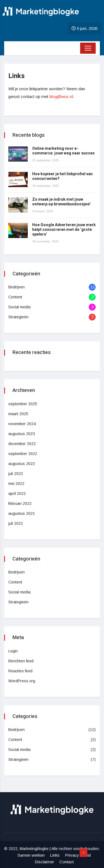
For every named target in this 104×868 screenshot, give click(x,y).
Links (55, 855)
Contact (67, 862)
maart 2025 (18, 414)
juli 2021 (16, 523)
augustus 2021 (22, 513)
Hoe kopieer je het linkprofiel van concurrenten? (62, 176)
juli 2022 (16, 474)
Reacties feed (20, 671)
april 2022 (17, 494)
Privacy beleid (78, 855)
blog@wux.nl (61, 96)
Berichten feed (21, 661)
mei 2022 (16, 484)
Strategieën (18, 317)
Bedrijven (17, 287)
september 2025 (23, 404)
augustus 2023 (22, 434)
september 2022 (23, 454)
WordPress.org (22, 681)
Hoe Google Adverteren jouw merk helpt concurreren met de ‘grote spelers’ (64, 230)
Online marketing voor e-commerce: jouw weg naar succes (63, 151)
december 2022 (22, 444)
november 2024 (22, 424)
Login (13, 651)
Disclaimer (44, 862)
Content (15, 297)
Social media (19, 307)
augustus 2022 (22, 464)
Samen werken (31, 855)
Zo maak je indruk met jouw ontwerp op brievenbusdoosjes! (61, 202)
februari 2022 (20, 503)
